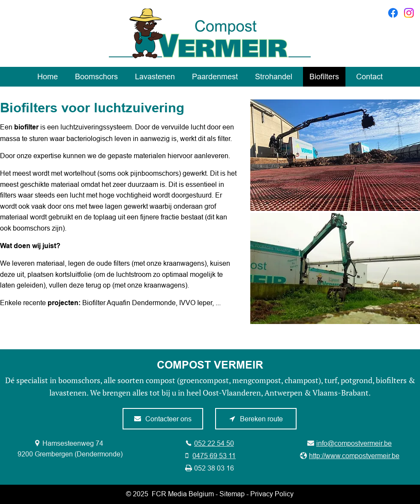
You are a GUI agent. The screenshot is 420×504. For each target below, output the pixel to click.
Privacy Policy (272, 494)
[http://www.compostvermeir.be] (350, 456)
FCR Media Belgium (183, 494)
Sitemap (232, 494)
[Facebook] (393, 13)
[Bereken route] (256, 419)
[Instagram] (409, 13)
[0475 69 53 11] (210, 456)
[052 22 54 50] (209, 443)
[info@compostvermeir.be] (349, 443)
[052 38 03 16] (210, 468)
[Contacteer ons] (163, 419)
